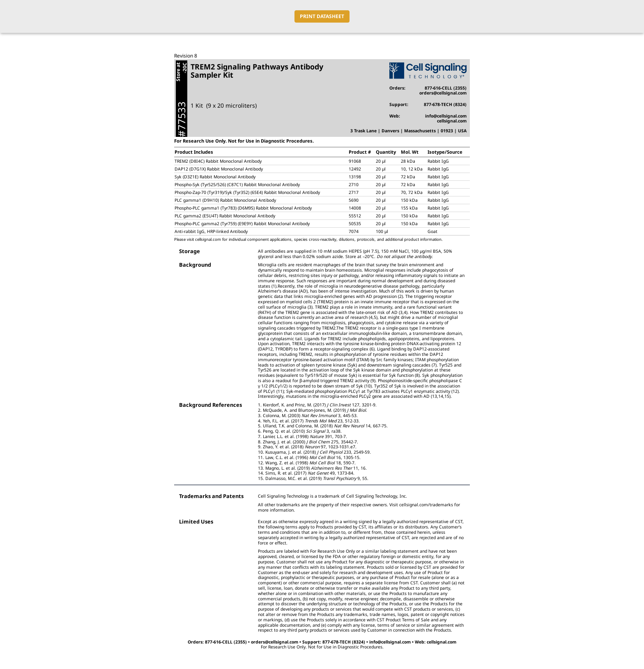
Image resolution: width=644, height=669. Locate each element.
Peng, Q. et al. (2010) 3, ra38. (302, 431)
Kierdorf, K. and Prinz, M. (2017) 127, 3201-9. (320, 405)
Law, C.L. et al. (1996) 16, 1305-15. (313, 457)
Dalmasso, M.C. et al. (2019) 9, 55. (317, 478)
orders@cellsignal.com (443, 93)
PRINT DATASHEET (322, 16)
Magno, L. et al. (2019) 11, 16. (316, 468)
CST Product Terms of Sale (404, 620)
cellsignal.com (452, 121)
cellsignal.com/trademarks (426, 505)
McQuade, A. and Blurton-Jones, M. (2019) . (315, 410)
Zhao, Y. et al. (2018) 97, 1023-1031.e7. (310, 447)
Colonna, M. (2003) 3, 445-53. (310, 415)
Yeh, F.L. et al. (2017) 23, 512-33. (311, 421)
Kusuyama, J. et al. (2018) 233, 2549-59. (318, 452)
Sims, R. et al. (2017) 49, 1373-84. (310, 473)
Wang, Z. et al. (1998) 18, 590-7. (310, 463)
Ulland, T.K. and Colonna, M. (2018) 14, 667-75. (325, 426)
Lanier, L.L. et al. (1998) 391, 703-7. (305, 436)
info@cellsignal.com (446, 116)
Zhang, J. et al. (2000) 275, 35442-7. (310, 442)
